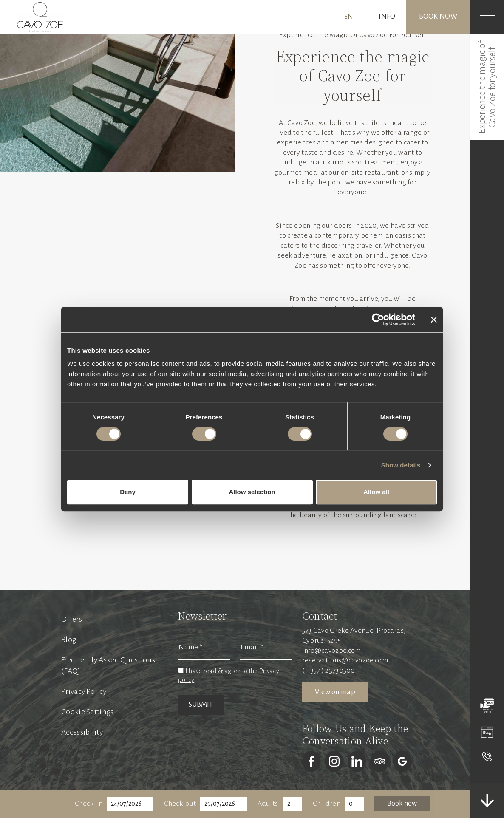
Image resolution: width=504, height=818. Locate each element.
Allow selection (252, 492)
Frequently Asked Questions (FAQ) (108, 665)
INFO (387, 17)
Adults (268, 804)
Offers (72, 619)
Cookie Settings (88, 712)
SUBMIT (201, 705)
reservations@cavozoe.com (345, 660)
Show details (401, 465)
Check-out (180, 804)
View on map (335, 692)
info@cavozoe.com (332, 651)
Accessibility (82, 732)
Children (327, 804)
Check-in (89, 804)
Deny (128, 492)
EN (349, 17)
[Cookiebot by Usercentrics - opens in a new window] (378, 320)
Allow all (376, 492)
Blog (69, 640)
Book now (438, 17)
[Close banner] (434, 320)
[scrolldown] (487, 801)
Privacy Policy (84, 691)
